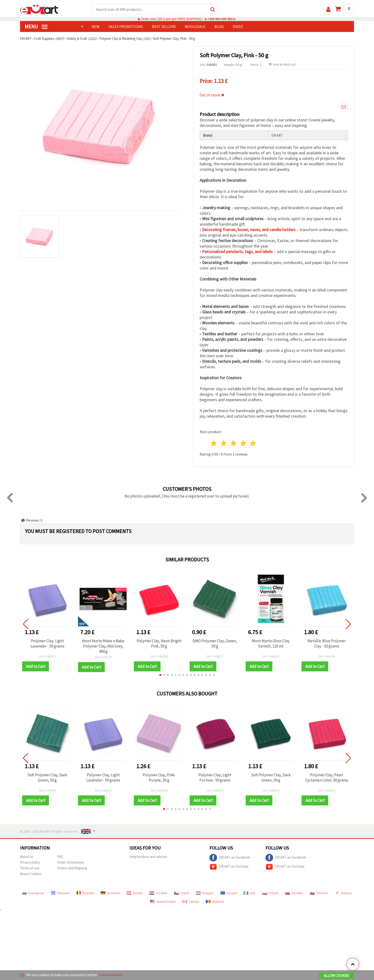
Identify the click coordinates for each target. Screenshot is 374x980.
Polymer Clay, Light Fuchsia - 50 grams (215, 778)
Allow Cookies (336, 976)
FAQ (60, 857)
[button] (160, 675)
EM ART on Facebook (230, 858)
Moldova (215, 902)
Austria (135, 893)
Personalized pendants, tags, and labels (237, 251)
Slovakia (294, 893)
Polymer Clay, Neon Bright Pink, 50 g (159, 643)
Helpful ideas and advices (148, 857)
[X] (22, 975)
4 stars (243, 443)
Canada (191, 902)
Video (238, 26)
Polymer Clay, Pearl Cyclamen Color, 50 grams (327, 778)
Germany (110, 893)
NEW (96, 26)
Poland (270, 893)
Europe (229, 893)
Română (85, 893)
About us (27, 857)
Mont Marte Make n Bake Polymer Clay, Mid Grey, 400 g (103, 646)
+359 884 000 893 (220, 19)
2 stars (224, 443)
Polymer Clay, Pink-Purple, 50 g (159, 778)
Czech (182, 893)
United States (163, 902)
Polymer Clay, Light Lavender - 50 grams (47, 643)
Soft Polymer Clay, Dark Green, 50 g (47, 778)
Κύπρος (343, 893)
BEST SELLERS (164, 26)
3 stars (234, 443)
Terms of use (30, 868)
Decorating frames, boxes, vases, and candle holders (249, 230)
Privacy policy (30, 862)
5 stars (253, 443)
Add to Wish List (282, 65)
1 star (214, 443)
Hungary (205, 893)
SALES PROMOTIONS (126, 26)
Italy (250, 893)
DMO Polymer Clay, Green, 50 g (215, 643)
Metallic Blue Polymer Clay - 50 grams (327, 643)
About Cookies (31, 874)
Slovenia (319, 893)
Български (33, 893)
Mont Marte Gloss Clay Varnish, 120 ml (271, 643)
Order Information (71, 862)
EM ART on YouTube (229, 867)
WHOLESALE (195, 26)
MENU (36, 26)
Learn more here (111, 975)
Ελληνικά (60, 893)
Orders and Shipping (72, 868)
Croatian (158, 893)
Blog (219, 26)
